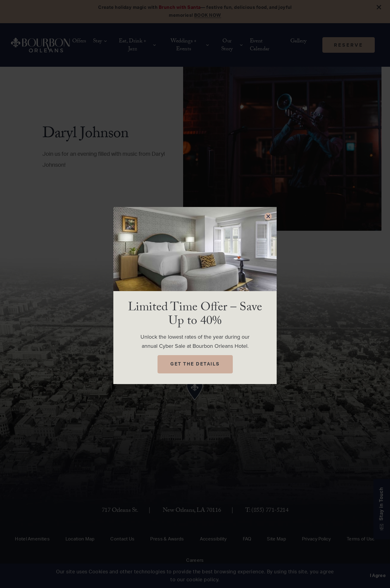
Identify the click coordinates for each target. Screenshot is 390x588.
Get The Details (195, 364)
